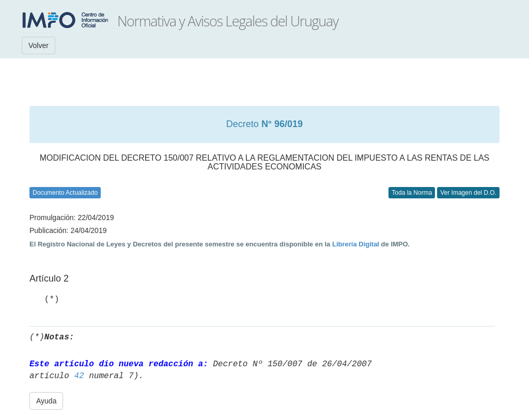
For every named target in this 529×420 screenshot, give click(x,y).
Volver (38, 45)
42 (79, 376)
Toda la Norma (412, 193)
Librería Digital (356, 244)
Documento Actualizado (65, 193)
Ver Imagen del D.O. (468, 193)
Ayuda (46, 401)
